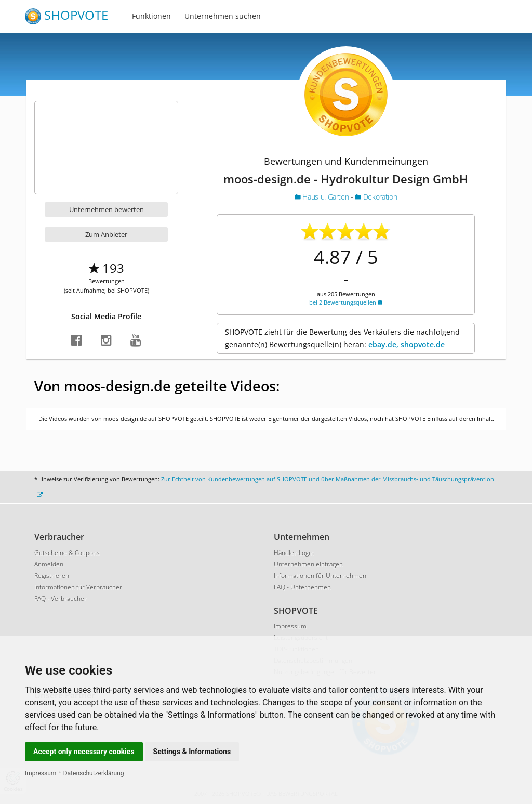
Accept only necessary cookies (84, 752)
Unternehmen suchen (223, 16)
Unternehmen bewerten (107, 209)
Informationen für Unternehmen (320, 576)
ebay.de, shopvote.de (407, 344)
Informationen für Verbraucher (78, 587)
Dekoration (376, 197)
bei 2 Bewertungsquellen (346, 302)
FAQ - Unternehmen (302, 587)
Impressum (41, 773)
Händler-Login (294, 553)
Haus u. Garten (323, 197)
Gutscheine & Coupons (67, 553)
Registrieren (52, 576)
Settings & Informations (192, 752)
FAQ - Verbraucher (61, 598)
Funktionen (151, 16)
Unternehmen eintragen (308, 564)
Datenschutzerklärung (94, 773)
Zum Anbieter (106, 234)
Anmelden (49, 564)
